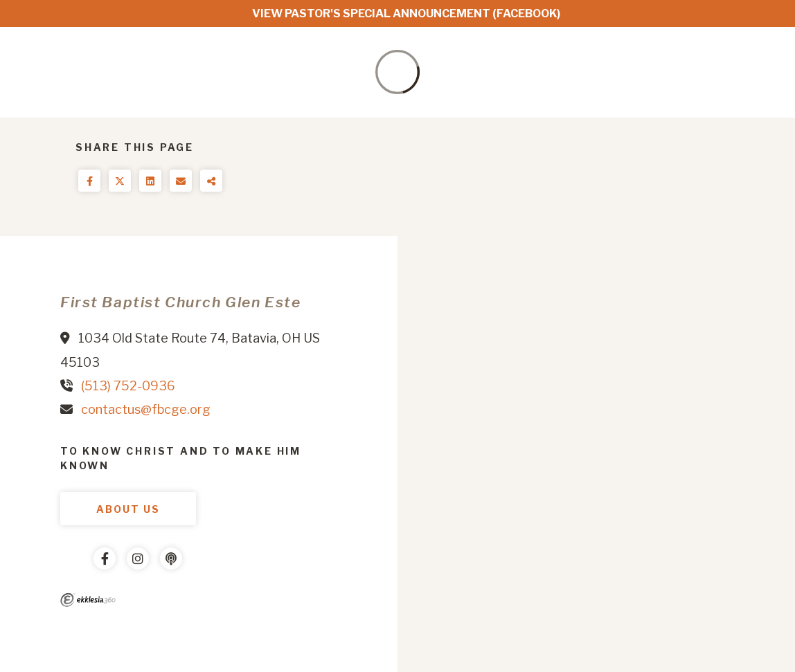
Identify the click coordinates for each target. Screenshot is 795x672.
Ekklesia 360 (88, 600)
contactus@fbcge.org (146, 409)
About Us (128, 509)
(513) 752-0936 (128, 386)
